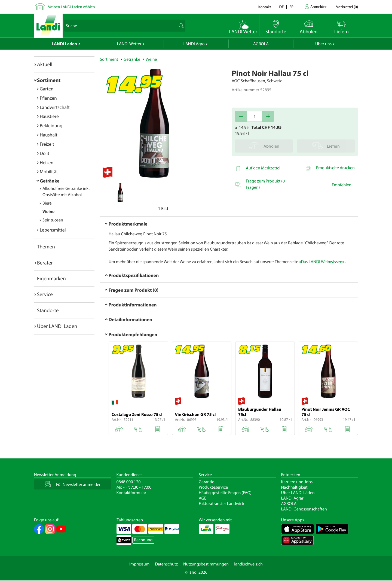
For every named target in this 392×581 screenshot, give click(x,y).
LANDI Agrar (292, 498)
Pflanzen (48, 98)
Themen (46, 247)
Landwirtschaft (55, 107)
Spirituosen (53, 220)
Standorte (48, 310)
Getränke (50, 181)
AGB (203, 498)
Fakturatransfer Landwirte (222, 504)
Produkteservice (213, 487)
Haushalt (49, 135)
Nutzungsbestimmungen (206, 564)
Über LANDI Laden (57, 326)
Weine (48, 212)
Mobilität (49, 171)
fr (291, 7)
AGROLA (261, 44)
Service (45, 294)
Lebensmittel (53, 230)
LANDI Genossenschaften (304, 509)
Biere (47, 203)
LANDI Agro (194, 44)
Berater (45, 263)
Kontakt (265, 7)
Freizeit (47, 144)
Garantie (206, 482)
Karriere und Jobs (297, 482)
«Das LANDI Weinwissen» (322, 262)
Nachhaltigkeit (294, 487)
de (282, 7)
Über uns (323, 44)
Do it (45, 153)
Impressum (139, 564)
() (347, 7)
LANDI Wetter (129, 44)
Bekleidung (51, 125)
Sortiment (49, 80)
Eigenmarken (51, 278)
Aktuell (45, 64)
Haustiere (49, 116)
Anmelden (319, 6)
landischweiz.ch (248, 564)
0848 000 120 (129, 482)
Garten (47, 89)
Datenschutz (166, 564)
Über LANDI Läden (298, 493)
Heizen (47, 162)
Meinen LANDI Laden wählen (71, 7)
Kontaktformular (131, 493)
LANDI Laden (64, 44)
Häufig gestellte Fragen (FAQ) (225, 493)
